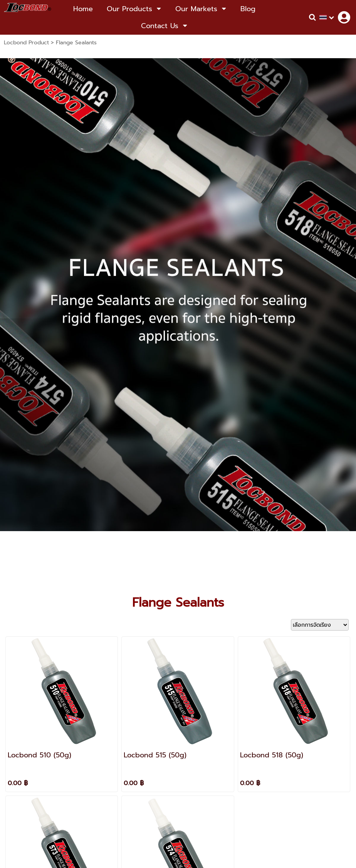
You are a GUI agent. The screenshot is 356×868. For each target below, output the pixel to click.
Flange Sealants (76, 43)
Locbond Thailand (193, 732)
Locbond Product (26, 43)
